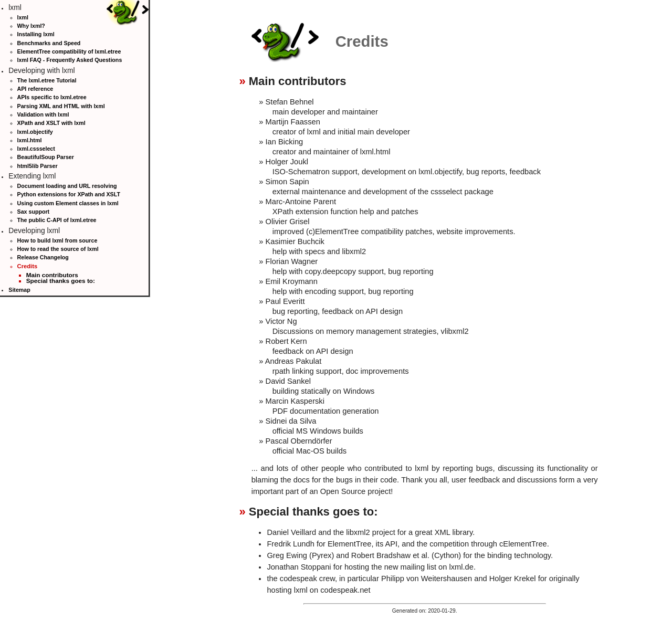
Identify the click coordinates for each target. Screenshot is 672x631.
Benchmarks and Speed (49, 43)
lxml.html (30, 140)
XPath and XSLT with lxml (51, 123)
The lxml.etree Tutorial (47, 80)
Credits (28, 266)
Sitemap (19, 290)
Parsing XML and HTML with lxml (61, 106)
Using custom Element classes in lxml (68, 203)
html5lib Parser (38, 166)
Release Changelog (43, 257)
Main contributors (52, 275)
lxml (23, 17)
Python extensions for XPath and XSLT (69, 194)
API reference (35, 89)
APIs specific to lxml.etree (52, 97)
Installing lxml (36, 34)
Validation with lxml (43, 114)
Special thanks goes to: (61, 281)
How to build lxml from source (57, 240)
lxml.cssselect (36, 149)
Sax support (34, 212)
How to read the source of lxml (58, 249)
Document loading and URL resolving (67, 186)
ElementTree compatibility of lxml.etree (69, 51)
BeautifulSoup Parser (46, 157)
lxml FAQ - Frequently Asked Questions (70, 60)
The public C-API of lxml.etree (57, 220)
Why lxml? (31, 26)
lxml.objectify (35, 132)
